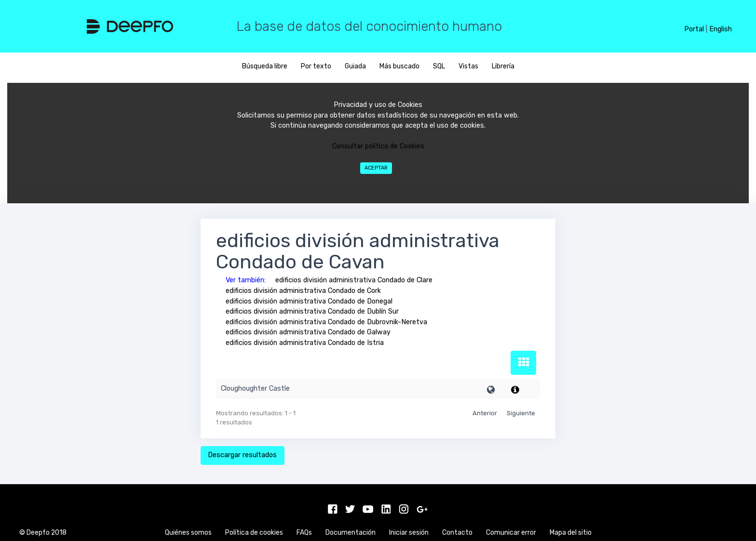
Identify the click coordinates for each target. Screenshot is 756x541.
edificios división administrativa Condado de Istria (305, 343)
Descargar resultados (242, 455)
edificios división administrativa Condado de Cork (303, 291)
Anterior (485, 413)
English (721, 29)
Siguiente (521, 413)
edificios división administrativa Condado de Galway (308, 332)
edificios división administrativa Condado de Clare (354, 280)
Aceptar (376, 168)
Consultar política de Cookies (378, 146)
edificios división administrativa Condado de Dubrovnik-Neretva (326, 322)
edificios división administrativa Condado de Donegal (309, 301)
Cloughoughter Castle (255, 389)
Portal (694, 29)
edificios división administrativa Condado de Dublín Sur (312, 311)
